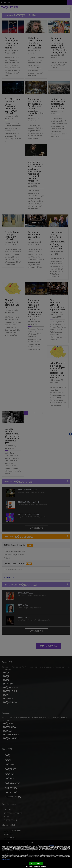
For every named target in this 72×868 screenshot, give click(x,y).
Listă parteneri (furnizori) (6, 859)
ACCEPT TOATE (36, 864)
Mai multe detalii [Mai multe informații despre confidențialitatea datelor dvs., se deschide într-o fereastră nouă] (52, 845)
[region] (36, 854)
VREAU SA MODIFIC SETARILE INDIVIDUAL (35, 866)
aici (53, 849)
